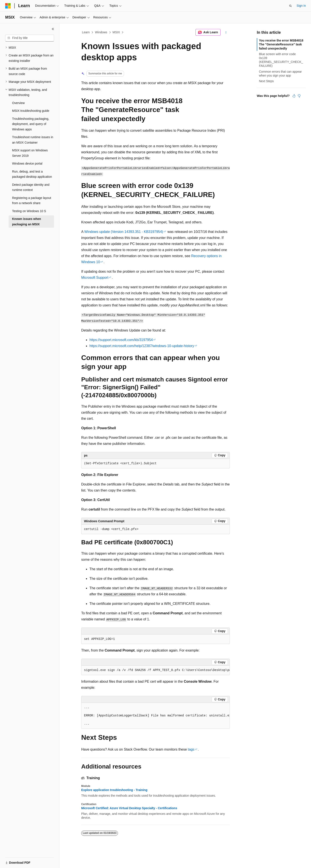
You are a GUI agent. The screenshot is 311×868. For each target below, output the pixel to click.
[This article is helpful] (294, 96)
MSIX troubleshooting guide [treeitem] (31, 111)
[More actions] (226, 32)
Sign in (301, 6)
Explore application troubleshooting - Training (114, 790)
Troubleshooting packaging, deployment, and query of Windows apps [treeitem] (31, 124)
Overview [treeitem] (18, 103)
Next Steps (266, 81)
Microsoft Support (95, 278)
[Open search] (290, 6)
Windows (101, 32)
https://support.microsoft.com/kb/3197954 (121, 340)
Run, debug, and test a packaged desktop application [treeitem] (32, 174)
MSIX (116, 32)
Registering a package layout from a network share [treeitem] (32, 201)
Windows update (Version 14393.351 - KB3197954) (124, 232)
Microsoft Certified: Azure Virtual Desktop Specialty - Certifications (129, 808)
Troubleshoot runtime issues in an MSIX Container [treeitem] (33, 140)
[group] (155, 670)
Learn (86, 32)
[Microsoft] (8, 6)
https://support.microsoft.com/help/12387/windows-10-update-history (142, 346)
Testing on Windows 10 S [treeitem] (29, 211)
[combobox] (30, 38)
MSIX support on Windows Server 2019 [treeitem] (30, 153)
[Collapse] (53, 29)
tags (191, 749)
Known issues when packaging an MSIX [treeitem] (27, 222)
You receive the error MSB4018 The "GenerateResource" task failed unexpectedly (281, 44)
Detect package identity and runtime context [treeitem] (31, 187)
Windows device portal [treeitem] (27, 163)
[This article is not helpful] (299, 96)
